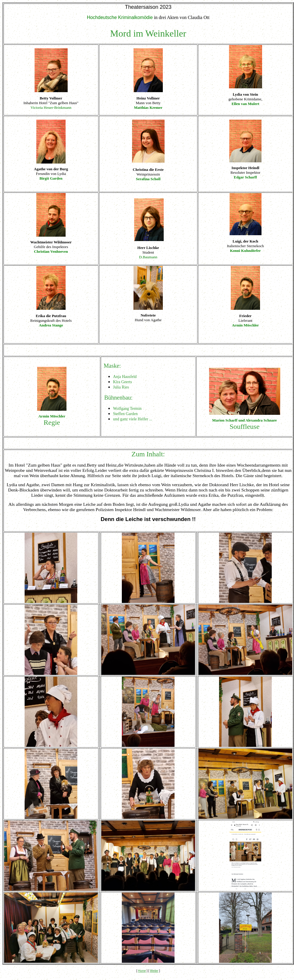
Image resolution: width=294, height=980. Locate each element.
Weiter (154, 971)
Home (142, 971)
